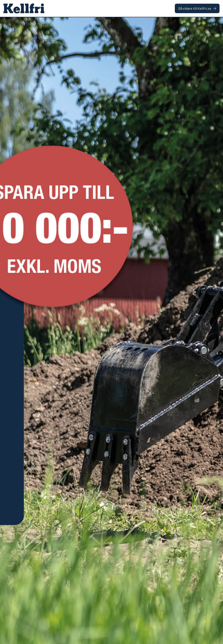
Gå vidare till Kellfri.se (197, 8)
